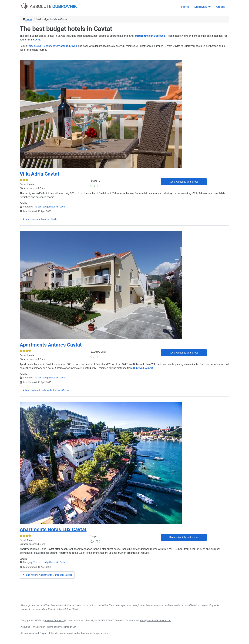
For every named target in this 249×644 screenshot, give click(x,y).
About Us (25, 627)
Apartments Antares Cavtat (51, 345)
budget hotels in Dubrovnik (150, 36)
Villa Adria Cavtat (39, 174)
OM (74, 627)
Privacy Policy (38, 627)
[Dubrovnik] (209, 7)
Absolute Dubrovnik (54, 621)
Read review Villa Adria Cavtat (40, 219)
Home (185, 7)
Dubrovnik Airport (143, 368)
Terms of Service (55, 627)
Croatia (221, 7)
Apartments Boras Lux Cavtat (53, 529)
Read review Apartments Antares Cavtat (46, 390)
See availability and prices (184, 182)
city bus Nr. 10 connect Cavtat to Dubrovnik (53, 46)
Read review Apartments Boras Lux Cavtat (47, 575)
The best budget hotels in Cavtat (50, 207)
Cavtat (37, 40)
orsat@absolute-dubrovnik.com (156, 621)
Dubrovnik (201, 7)
